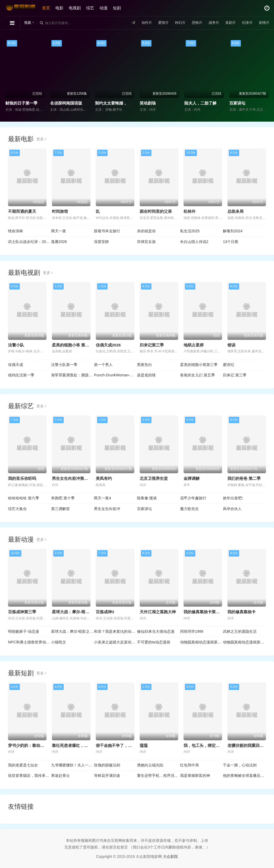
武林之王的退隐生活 (240, 631)
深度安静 (101, 242)
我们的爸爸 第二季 (244, 478)
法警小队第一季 (64, 365)
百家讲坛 (237, 103)
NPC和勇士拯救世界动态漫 (30, 642)
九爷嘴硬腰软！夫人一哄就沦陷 (73, 765)
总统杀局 (235, 211)
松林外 (190, 211)
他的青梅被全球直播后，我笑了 (244, 776)
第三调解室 (60, 509)
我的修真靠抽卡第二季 (204, 612)
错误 (231, 345)
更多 (41, 139)
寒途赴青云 (60, 776)
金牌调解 (192, 478)
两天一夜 (59, 231)
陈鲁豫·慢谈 (147, 498)
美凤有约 (104, 478)
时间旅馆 (60, 211)
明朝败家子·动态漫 (24, 631)
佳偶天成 (16, 365)
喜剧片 (228, 23)
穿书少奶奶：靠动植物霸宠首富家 (38, 745)
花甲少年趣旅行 (193, 498)
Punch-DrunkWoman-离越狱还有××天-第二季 (115, 375)
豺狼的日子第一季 (21, 103)
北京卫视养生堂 (154, 478)
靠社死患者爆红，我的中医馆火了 (82, 745)
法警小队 (16, 345)
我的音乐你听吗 (22, 478)
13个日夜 (231, 242)
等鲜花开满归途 (107, 776)
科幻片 (175, 23)
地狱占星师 (194, 345)
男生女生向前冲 (107, 509)
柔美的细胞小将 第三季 (73, 345)
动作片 (140, 23)
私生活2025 (190, 231)
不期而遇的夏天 (22, 211)
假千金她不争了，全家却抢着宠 (124, 745)
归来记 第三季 (235, 375)
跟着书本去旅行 (107, 231)
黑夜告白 (144, 365)
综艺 (91, 8)
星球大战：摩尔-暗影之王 (75, 612)
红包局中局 (189, 765)
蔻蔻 (144, 745)
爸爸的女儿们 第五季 (197, 375)
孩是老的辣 (146, 375)
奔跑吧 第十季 (63, 498)
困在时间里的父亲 (156, 211)
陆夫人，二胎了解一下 (204, 103)
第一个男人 (103, 365)
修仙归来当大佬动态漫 (156, 631)
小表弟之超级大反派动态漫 (115, 642)
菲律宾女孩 (146, 242)
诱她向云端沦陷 (150, 765)
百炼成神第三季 (22, 612)
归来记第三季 (152, 345)
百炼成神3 (105, 612)
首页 (47, 8)
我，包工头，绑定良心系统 (208, 745)
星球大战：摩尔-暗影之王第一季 (73, 631)
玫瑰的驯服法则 (107, 765)
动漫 (104, 8)
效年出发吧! (233, 498)
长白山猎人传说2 (194, 242)
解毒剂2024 (233, 231)
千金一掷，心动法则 (240, 765)
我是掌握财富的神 (195, 776)
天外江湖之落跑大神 (158, 612)
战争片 (210, 23)
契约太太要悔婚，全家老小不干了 (125, 103)
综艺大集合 (17, 509)
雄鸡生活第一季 (21, 375)
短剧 (118, 8)
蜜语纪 (229, 365)
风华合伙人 (232, 509)
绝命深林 (16, 231)
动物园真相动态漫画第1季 (202, 642)
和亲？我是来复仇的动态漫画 (115, 631)
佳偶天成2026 (108, 345)
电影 (60, 8)
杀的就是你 (146, 231)
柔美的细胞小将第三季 (199, 365)
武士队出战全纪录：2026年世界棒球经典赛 (30, 242)
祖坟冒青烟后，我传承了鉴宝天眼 (30, 776)
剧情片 (263, 23)
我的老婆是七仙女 (23, 765)
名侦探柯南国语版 (66, 103)
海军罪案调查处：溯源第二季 (73, 375)
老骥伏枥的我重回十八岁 (250, 745)
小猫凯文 (59, 642)
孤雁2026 (59, 242)
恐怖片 (192, 23)
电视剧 (76, 8)
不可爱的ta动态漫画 (154, 642)
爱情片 (157, 23)
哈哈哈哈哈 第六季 (24, 498)
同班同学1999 (192, 631)
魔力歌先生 (189, 509)
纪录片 (245, 23)
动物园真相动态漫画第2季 (244, 642)
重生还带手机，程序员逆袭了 (159, 776)
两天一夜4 (102, 498)
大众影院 (170, 857)
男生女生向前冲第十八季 (74, 478)
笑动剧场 (148, 103)
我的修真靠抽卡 (241, 612)
